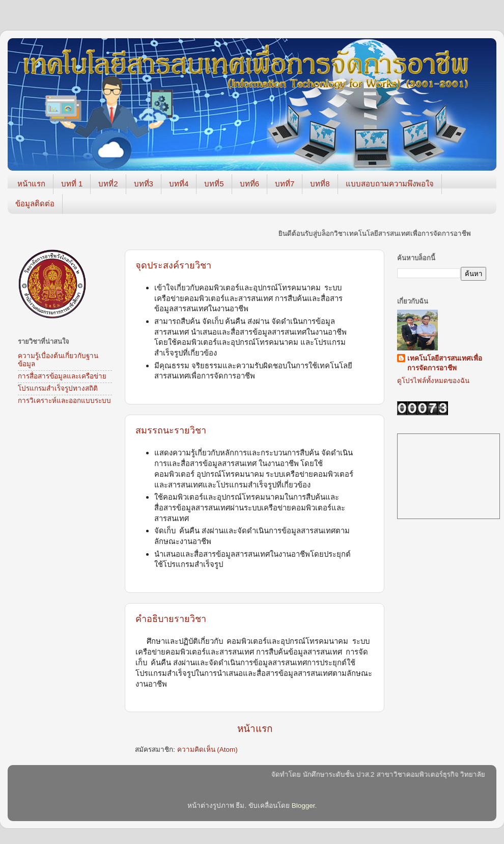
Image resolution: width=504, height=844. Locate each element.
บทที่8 (320, 184)
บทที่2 (108, 184)
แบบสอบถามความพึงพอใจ (390, 184)
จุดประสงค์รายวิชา (173, 265)
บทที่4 (179, 184)
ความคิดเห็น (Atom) (207, 750)
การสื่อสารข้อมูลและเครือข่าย (62, 376)
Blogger (303, 806)
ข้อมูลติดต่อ (35, 203)
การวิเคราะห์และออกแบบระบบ (64, 401)
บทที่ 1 (72, 184)
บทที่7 (285, 184)
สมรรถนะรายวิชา (171, 430)
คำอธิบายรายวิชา (171, 619)
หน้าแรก (31, 184)
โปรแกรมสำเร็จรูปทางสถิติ (58, 388)
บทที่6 (249, 184)
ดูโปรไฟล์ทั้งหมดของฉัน (433, 381)
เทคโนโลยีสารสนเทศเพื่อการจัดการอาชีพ (445, 363)
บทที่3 (144, 184)
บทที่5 (214, 184)
